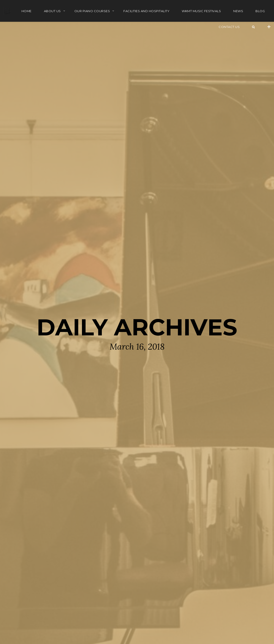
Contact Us (229, 27)
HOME (27, 11)
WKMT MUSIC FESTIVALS (201, 11)
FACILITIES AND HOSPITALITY (146, 11)
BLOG (260, 11)
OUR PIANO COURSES (92, 11)
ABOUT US (52, 11)
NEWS (238, 11)
